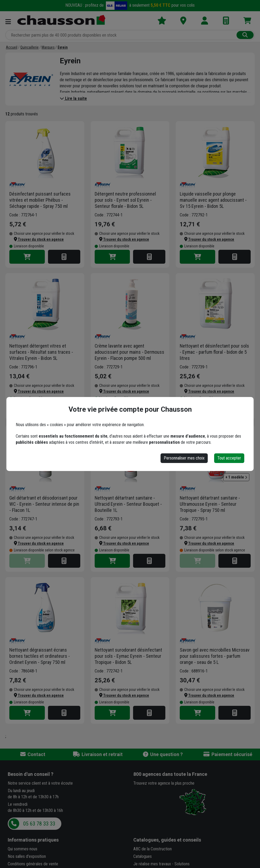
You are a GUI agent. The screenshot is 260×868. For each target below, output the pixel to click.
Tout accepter (229, 458)
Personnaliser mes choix (184, 458)
